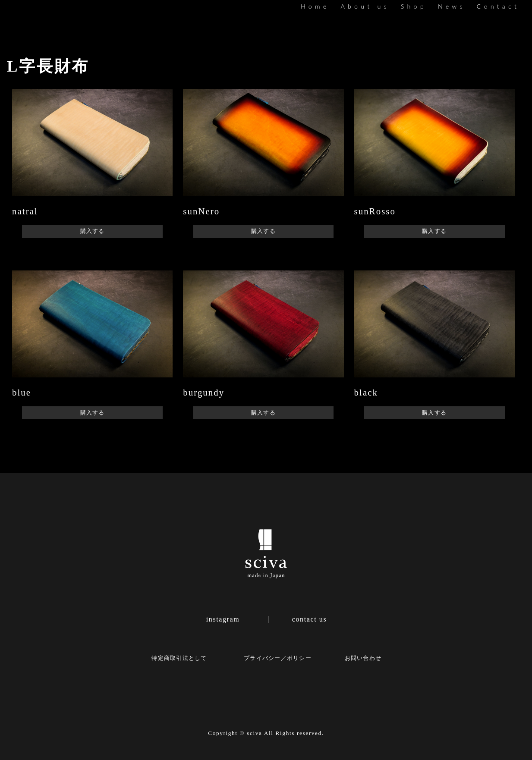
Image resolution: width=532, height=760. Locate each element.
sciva (254, 733)
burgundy (204, 392)
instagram (223, 619)
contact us (309, 619)
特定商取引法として (179, 658)
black (366, 392)
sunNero (201, 211)
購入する (93, 231)
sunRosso (375, 211)
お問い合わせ (363, 658)
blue (22, 392)
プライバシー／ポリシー (278, 658)
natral (25, 211)
